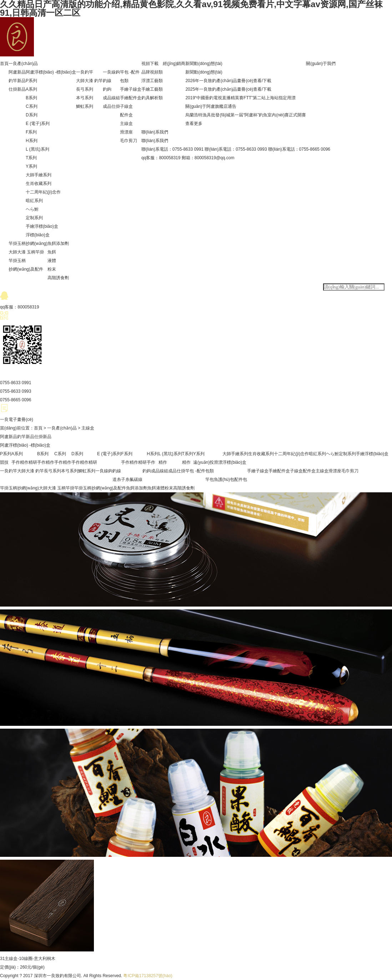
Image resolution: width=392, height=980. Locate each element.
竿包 (210, 479)
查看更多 (194, 124)
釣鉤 (107, 89)
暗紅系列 (34, 201)
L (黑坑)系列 (37, 149)
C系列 (32, 106)
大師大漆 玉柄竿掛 (26, 252)
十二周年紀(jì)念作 (43, 192)
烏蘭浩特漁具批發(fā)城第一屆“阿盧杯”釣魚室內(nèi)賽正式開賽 (246, 115)
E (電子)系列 (38, 124)
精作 (24, 462)
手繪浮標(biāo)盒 (42, 226)
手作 (16, 462)
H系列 (32, 141)
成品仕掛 (111, 106)
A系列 (31, 89)
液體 (52, 261)
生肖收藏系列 (39, 184)
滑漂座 (126, 132)
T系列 (31, 158)
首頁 (4, 64)
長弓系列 (85, 89)
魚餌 (52, 252)
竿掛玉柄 (17, 261)
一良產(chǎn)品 (23, 64)
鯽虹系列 (85, 106)
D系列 (32, 115)
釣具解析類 (152, 98)
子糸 (125, 479)
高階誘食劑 (58, 278)
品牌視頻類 (152, 72)
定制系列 (34, 218)
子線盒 (126, 106)
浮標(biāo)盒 (38, 235)
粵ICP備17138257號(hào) (148, 976)
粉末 (52, 269)
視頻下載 (150, 64)
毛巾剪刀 (129, 141)
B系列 (31, 98)
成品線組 (111, 98)
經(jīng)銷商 (174, 64)
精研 (33, 462)
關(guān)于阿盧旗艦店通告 (211, 106)
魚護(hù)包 (224, 479)
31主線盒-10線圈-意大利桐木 (28, 959)
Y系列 (31, 166)
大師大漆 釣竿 (89, 81)
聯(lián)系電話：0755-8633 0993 (236, 149)
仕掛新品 (17, 89)
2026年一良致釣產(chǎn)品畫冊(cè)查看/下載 (228, 81)
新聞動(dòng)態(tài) (204, 64)
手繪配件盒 (131, 98)
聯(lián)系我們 (155, 132)
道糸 (117, 479)
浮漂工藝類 (152, 81)
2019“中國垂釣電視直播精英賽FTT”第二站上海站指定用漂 (240, 98)
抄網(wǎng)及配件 (26, 269)
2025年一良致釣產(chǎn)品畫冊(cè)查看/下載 (228, 89)
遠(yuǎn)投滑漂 (208, 462)
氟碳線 (136, 479)
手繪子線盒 (131, 89)
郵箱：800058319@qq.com (208, 158)
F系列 (31, 132)
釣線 (107, 81)
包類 (124, 81)
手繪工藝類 (152, 89)
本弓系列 (85, 98)
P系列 (31, 81)
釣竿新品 (17, 81)
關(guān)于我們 (321, 64)
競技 (4, 462)
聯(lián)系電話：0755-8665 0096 (299, 149)
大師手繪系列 (39, 175)
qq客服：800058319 (161, 158)
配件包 (241, 479)
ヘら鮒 (32, 209)
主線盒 (126, 124)
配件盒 (126, 115)
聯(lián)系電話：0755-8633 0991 (172, 149)
